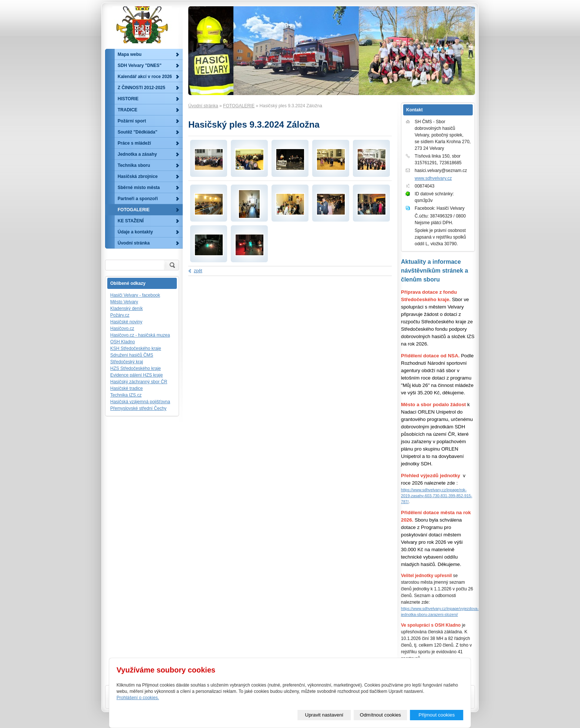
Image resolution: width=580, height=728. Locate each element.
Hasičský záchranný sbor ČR (139, 382)
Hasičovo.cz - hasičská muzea (140, 335)
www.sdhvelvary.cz (433, 178)
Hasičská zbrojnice (138, 176)
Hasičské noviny (126, 322)
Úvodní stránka (203, 106)
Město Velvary (124, 302)
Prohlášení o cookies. (138, 698)
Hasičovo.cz (122, 328)
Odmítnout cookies (380, 715)
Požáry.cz (120, 315)
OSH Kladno (123, 342)
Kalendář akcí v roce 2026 (145, 77)
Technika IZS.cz (126, 395)
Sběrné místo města (139, 188)
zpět (198, 271)
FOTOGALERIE (239, 106)
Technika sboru (134, 165)
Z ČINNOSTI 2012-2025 (141, 88)
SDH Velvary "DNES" (140, 65)
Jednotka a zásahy (137, 154)
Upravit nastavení (324, 715)
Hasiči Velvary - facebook (135, 295)
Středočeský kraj (127, 362)
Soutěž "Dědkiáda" (137, 132)
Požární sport (132, 121)
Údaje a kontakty (135, 232)
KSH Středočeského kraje (136, 348)
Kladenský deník (127, 309)
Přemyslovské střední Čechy (138, 408)
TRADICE (127, 110)
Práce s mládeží (134, 143)
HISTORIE (128, 99)
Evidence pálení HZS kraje (136, 375)
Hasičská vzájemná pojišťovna (140, 402)
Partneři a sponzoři (138, 199)
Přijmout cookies (437, 715)
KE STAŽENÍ (131, 221)
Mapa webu (130, 54)
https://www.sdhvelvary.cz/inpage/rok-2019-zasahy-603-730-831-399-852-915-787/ (437, 496)
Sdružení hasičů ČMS (132, 355)
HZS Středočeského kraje (136, 368)
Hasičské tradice (127, 388)
